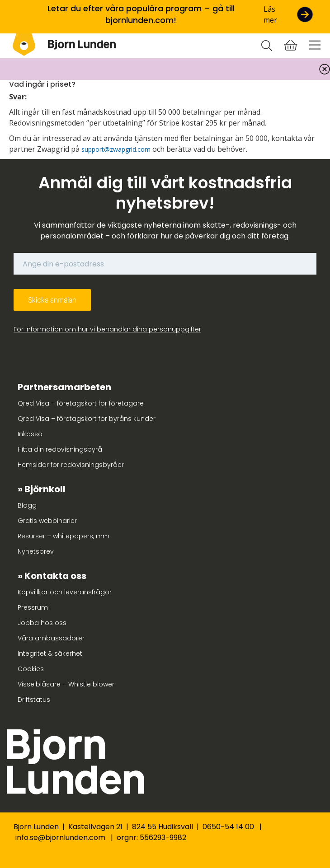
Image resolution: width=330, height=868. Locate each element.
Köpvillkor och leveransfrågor (65, 592)
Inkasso (30, 434)
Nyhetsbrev (36, 551)
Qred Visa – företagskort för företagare (81, 403)
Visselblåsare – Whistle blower (66, 684)
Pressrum (33, 607)
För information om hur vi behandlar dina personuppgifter (107, 329)
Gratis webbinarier (47, 521)
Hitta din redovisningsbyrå (60, 449)
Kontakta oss (55, 576)
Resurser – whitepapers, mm (64, 536)
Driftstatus (34, 700)
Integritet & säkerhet (50, 653)
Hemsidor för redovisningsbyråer (71, 465)
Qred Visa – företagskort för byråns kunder (87, 419)
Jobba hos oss (42, 623)
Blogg (27, 505)
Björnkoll (45, 489)
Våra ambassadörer (51, 638)
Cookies (31, 669)
